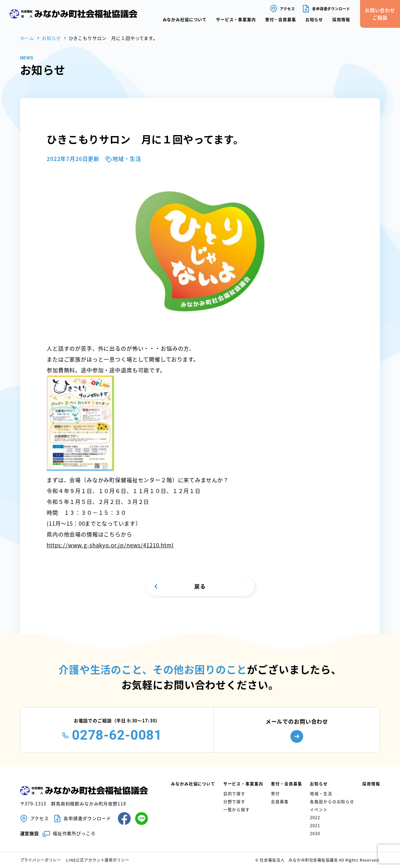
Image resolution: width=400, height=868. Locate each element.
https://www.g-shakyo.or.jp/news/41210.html (110, 545)
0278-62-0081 (117, 735)
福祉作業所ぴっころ (74, 833)
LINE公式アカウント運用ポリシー (98, 860)
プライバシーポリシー (41, 860)
